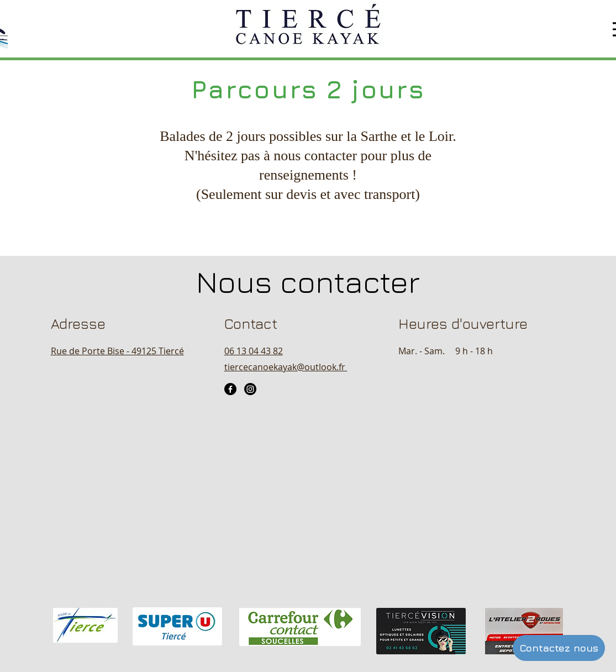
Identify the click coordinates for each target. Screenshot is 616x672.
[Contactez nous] (559, 648)
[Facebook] (230, 389)
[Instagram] (250, 389)
